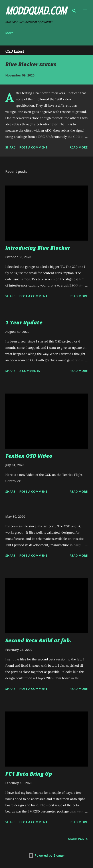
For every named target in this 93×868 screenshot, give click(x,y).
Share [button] (10, 147)
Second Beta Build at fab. (38, 640)
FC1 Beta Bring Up (29, 774)
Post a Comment (33, 147)
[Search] (74, 8)
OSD (29, 33)
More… (64, 33)
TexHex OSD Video (29, 456)
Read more (79, 147)
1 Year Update (24, 322)
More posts (78, 839)
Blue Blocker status (31, 64)
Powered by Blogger (47, 855)
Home (10, 33)
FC (46, 33)
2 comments (30, 371)
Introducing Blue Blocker (38, 248)
